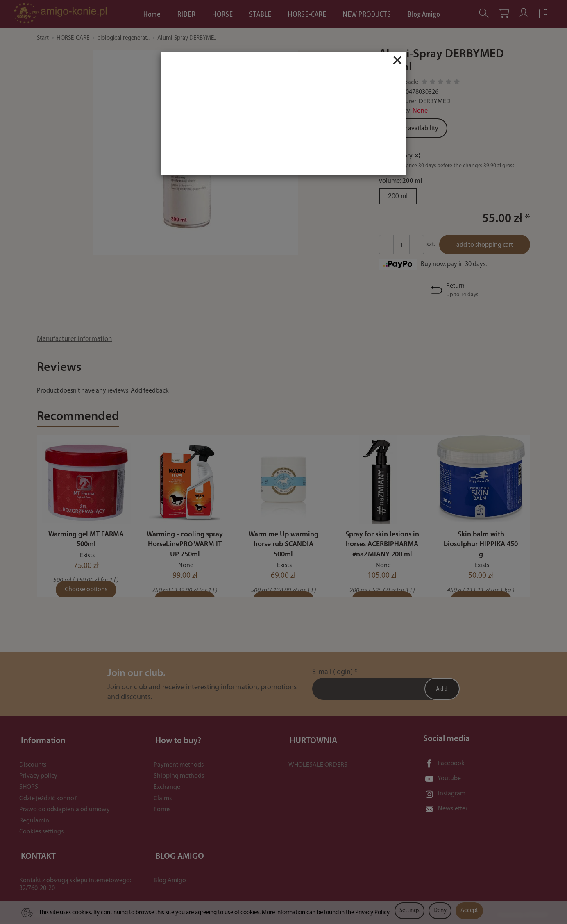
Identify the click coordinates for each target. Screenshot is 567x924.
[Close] (397, 60)
